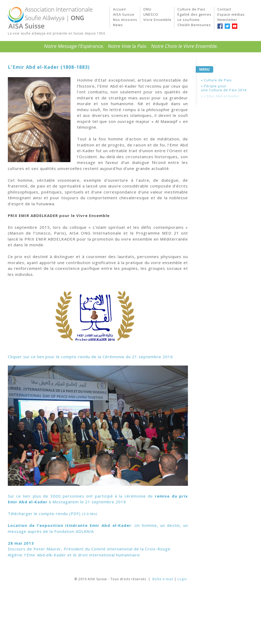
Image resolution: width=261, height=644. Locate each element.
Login (182, 579)
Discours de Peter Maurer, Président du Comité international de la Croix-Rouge (89, 549)
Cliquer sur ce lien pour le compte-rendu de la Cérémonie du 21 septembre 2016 (90, 357)
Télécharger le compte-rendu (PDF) (53, 514)
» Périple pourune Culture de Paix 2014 (224, 88)
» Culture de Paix (216, 80)
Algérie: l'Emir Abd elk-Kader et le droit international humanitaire (74, 555)
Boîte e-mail (163, 579)
